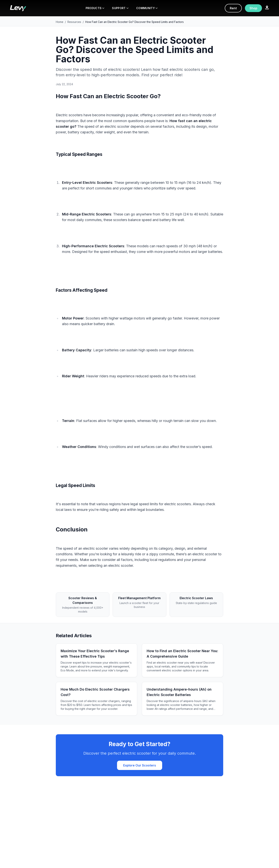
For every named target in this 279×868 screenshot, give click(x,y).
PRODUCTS (95, 8)
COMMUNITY (147, 8)
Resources (74, 22)
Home (60, 22)
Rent (233, 8)
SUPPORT (120, 8)
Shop (253, 8)
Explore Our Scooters (140, 765)
